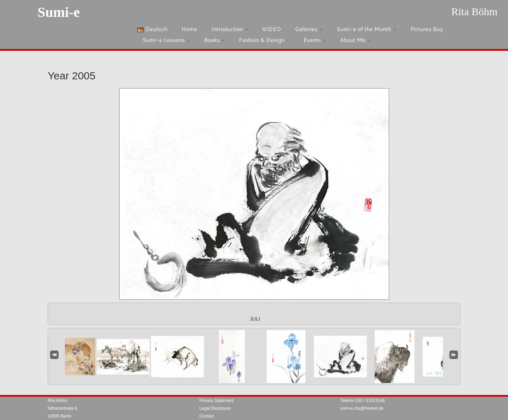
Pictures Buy (427, 29)
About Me (355, 40)
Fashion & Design (264, 40)
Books (214, 40)
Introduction (230, 29)
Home (189, 29)
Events (315, 40)
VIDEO (271, 29)
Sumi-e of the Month (366, 29)
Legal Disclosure (215, 408)
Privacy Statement (216, 401)
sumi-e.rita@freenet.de (362, 408)
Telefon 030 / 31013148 (362, 401)
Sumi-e (59, 12)
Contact (207, 416)
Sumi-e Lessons (166, 40)
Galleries (309, 29)
